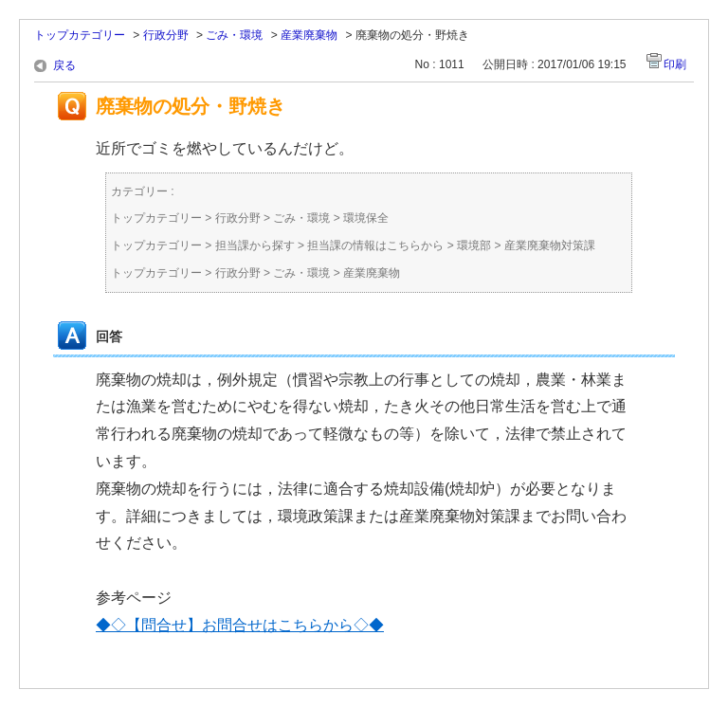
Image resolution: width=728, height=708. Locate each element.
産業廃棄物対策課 (550, 245)
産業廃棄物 (309, 35)
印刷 (675, 64)
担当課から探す (255, 245)
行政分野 (166, 35)
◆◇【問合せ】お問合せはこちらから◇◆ (240, 625)
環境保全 (366, 218)
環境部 (474, 245)
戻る (64, 65)
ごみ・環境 (234, 35)
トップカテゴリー (80, 35)
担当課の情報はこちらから (375, 245)
